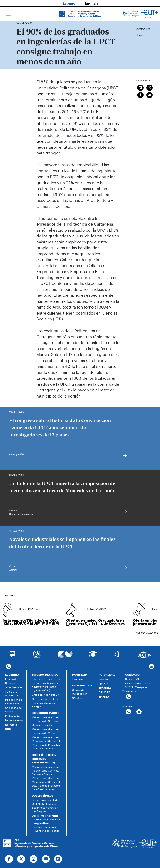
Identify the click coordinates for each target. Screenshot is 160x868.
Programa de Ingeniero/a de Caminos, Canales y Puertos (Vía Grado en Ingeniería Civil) (46, 685)
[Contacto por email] (152, 667)
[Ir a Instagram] (34, 859)
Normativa (11, 725)
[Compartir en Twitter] (150, 87)
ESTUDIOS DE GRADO (45, 675)
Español (69, 3)
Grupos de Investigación (80, 692)
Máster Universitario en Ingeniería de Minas (45, 731)
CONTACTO (132, 675)
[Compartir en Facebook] (140, 94)
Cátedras (77, 698)
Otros (139, 35)
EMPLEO (104, 696)
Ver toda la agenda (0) (148, 633)
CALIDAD (104, 692)
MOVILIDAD (79, 675)
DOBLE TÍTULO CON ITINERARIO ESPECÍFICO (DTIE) (44, 759)
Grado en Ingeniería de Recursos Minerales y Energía (45, 703)
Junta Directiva (14, 687)
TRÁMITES (105, 688)
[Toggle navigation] (8, 14)
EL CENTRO (12, 675)
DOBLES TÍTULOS (43, 796)
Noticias (103, 679)
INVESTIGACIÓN (82, 685)
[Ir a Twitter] (21, 859)
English (91, 3)
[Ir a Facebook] (9, 859)
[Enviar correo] (150, 94)
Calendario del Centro (14, 710)
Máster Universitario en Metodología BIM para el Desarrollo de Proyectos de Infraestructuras (46, 743)
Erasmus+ (77, 679)
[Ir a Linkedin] (58, 859)
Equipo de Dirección (11, 681)
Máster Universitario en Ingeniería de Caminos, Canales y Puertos (45, 721)
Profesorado (12, 716)
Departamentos (14, 720)
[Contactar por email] (139, 712)
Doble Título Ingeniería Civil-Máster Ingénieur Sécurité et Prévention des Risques (45, 806)
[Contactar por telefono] (8, 667)
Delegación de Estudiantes (14, 701)
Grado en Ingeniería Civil (46, 695)
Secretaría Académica (12, 693)
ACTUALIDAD (107, 675)
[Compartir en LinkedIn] (140, 87)
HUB (8, 729)
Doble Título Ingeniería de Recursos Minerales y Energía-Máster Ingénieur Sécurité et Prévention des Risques (46, 823)
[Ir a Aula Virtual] (93, 656)
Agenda (103, 683)
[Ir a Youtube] (46, 859)
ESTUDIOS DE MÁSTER (46, 713)
